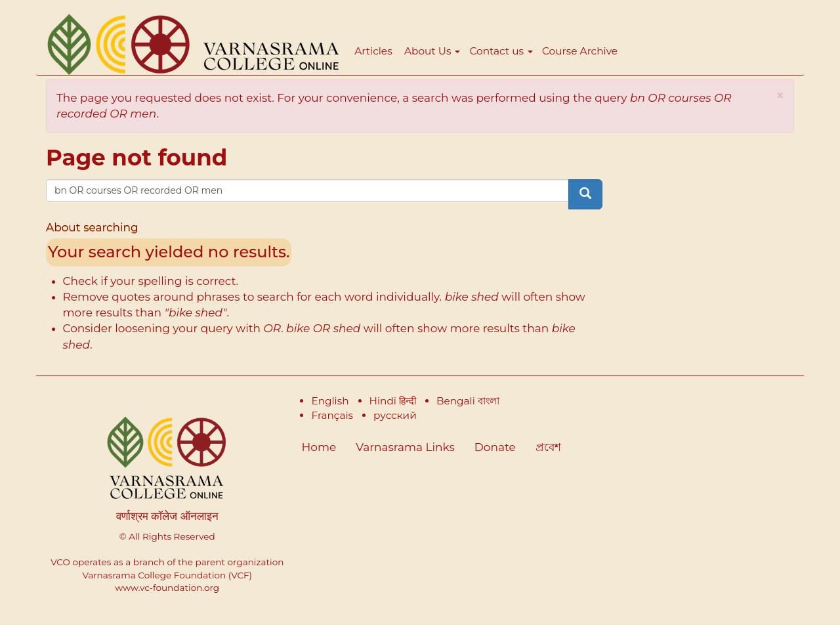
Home (319, 447)
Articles (373, 51)
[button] (780, 96)
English (330, 401)
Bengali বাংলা (468, 401)
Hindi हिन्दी (393, 401)
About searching (92, 227)
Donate (495, 447)
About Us (432, 51)
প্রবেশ (548, 447)
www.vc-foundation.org (167, 588)
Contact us (501, 51)
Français (332, 415)
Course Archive (580, 51)
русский (395, 415)
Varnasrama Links (405, 447)
